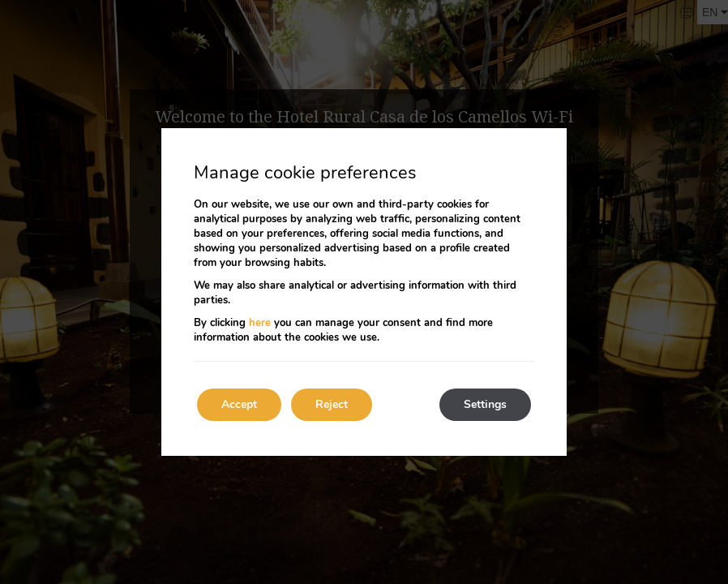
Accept (239, 404)
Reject (332, 404)
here (260, 323)
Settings (485, 404)
